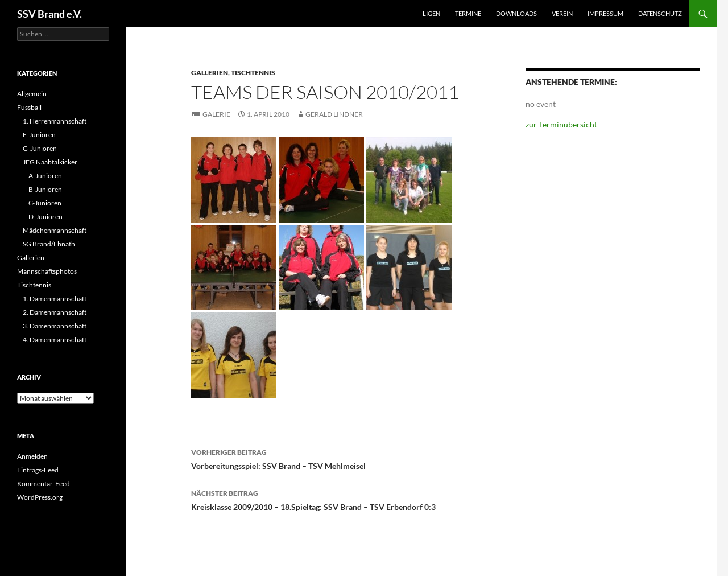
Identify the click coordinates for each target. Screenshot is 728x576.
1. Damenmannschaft (55, 299)
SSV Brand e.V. (49, 14)
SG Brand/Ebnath (49, 244)
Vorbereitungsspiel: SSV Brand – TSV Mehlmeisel (326, 458)
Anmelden (32, 456)
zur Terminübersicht (561, 124)
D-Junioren (45, 217)
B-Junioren (45, 189)
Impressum (605, 13)
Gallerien (210, 73)
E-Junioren (39, 135)
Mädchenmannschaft (55, 230)
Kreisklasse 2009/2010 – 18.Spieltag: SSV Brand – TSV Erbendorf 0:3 (326, 499)
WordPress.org (40, 497)
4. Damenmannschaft (55, 340)
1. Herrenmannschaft (55, 121)
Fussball (29, 107)
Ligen (431, 13)
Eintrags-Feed (38, 470)
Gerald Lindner (334, 114)
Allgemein (32, 94)
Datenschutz (660, 13)
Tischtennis (253, 73)
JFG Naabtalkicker (50, 162)
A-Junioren (45, 176)
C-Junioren (45, 203)
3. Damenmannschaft (55, 326)
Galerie (216, 114)
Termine (468, 13)
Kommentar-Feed (44, 484)
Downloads (516, 13)
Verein (562, 13)
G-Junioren (40, 148)
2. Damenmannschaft (55, 312)
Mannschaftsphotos (47, 271)
